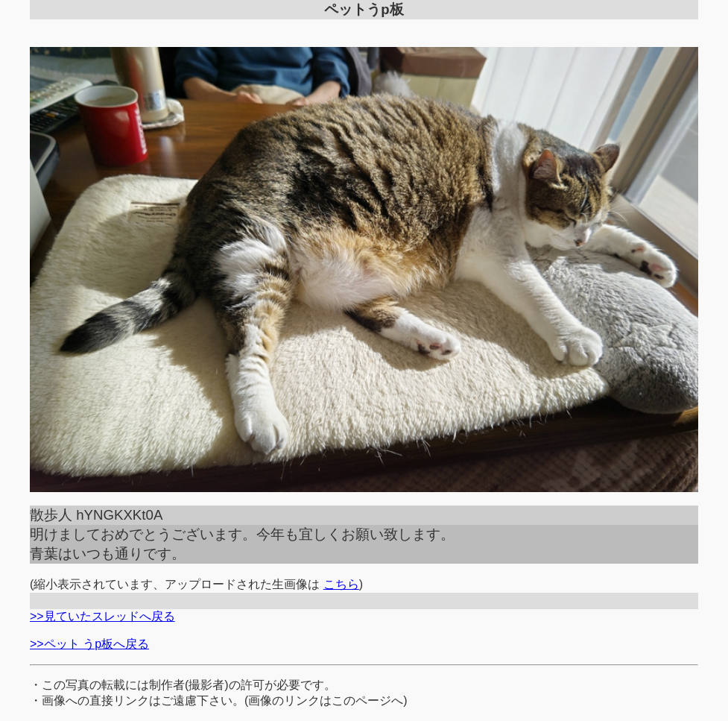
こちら (341, 584)
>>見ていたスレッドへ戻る (102, 616)
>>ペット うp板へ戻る (89, 644)
